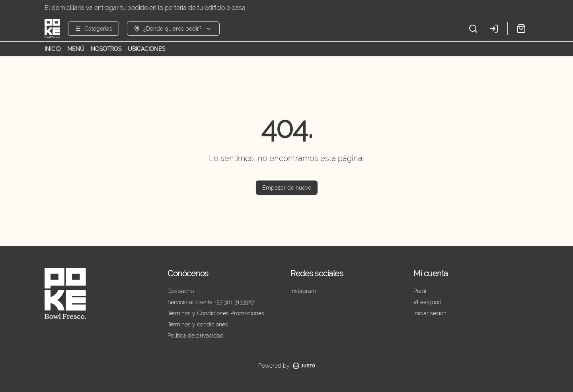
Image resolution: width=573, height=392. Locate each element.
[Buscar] (473, 29)
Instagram (303, 291)
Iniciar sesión (430, 313)
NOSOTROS (106, 49)
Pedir (420, 291)
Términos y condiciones (198, 324)
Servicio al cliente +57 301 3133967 (211, 302)
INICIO (53, 49)
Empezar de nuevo (287, 188)
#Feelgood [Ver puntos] (428, 302)
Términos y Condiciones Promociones (216, 313)
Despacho (181, 291)
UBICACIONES (146, 49)
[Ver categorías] (94, 29)
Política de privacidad (196, 336)
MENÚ (76, 49)
